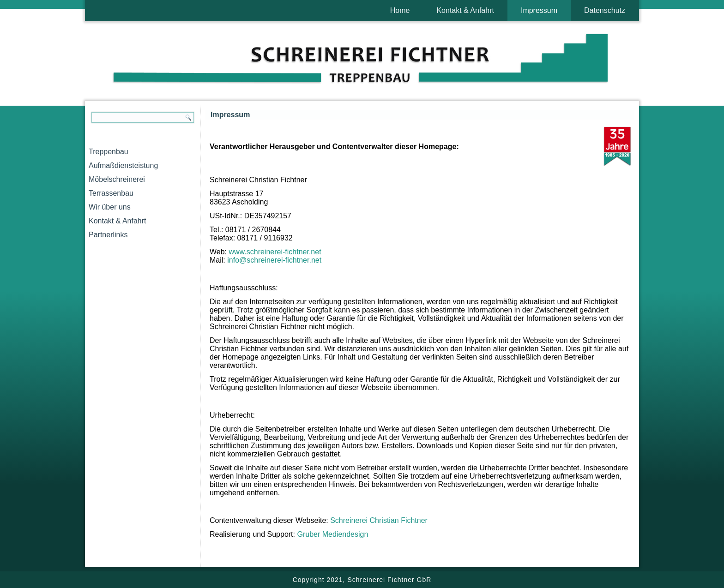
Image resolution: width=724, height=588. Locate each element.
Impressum (539, 10)
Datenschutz (605, 10)
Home (400, 10)
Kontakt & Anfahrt (465, 10)
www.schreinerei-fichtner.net (275, 252)
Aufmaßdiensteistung (123, 165)
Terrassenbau (111, 193)
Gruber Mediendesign (332, 534)
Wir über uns (110, 207)
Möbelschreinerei (117, 179)
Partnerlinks (108, 235)
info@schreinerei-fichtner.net (274, 260)
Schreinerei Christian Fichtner (379, 520)
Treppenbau (109, 152)
